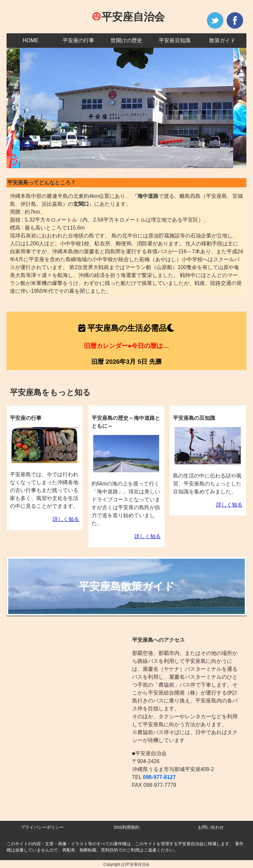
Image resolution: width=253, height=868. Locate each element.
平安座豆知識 (175, 40)
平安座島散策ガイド (127, 586)
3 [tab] (126, 173)
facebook (235, 20)
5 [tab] (146, 173)
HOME (31, 40)
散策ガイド (222, 40)
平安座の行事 (78, 40)
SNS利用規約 (126, 827)
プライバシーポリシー (42, 827)
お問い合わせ (211, 827)
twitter (215, 20)
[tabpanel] (126, 108)
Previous (15, 108)
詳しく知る (66, 519)
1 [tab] (107, 173)
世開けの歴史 (126, 40)
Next (237, 108)
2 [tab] (117, 173)
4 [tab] (136, 173)
